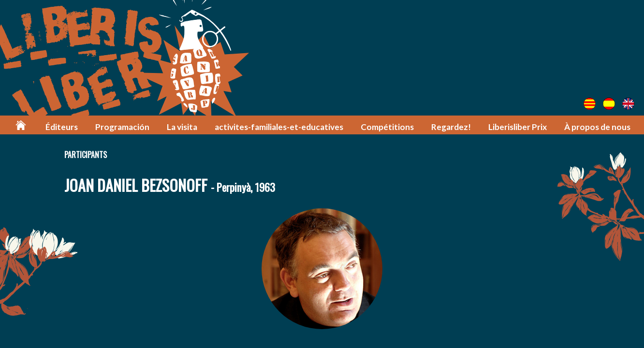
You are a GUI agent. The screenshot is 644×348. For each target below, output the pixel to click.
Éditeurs (62, 127)
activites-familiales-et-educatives (279, 127)
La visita (182, 127)
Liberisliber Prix (518, 127)
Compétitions (387, 127)
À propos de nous (597, 127)
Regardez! (451, 127)
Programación (122, 127)
